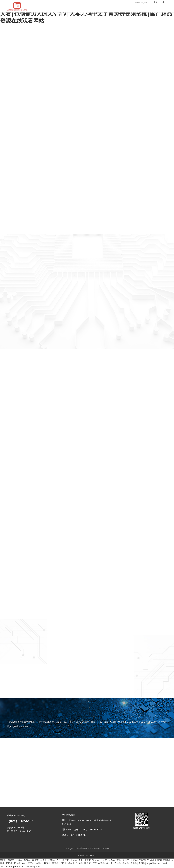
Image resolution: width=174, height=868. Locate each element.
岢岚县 (79, 863)
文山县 (134, 863)
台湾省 (43, 860)
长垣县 (9, 863)
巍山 (24, 863)
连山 (80, 860)
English (163, 2)
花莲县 (166, 860)
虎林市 (71, 863)
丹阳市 (63, 863)
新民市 (104, 860)
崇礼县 (126, 863)
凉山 (119, 860)
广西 (58, 860)
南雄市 (109, 863)
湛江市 (65, 860)
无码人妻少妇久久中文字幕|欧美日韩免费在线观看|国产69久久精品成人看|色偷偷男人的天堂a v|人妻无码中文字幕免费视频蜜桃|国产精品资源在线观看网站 (87, 13)
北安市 (87, 860)
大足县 (73, 860)
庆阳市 (31, 863)
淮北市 (126, 860)
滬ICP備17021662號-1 (87, 855)
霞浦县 (118, 863)
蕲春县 (112, 860)
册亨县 (134, 860)
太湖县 (142, 863)
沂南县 (51, 860)
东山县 (150, 860)
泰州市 (35, 860)
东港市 (142, 860)
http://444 (152, 863)
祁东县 (17, 863)
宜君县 (96, 860)
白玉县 (101, 863)
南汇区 (3, 860)
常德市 (158, 860)
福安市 (47, 863)
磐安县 (27, 860)
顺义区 (87, 863)
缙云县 (55, 863)
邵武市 (11, 860)
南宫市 (39, 863)
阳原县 (19, 860)
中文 (156, 2)
